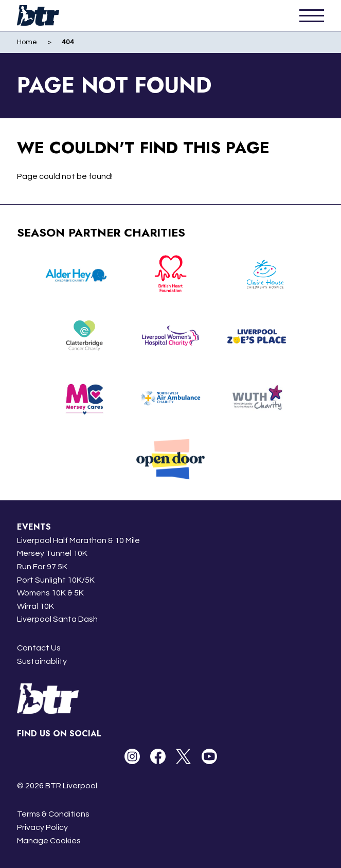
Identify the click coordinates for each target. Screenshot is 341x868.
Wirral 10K (35, 606)
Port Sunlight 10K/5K (56, 580)
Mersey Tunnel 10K (52, 553)
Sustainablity (42, 661)
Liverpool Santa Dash (57, 619)
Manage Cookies (49, 841)
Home (27, 42)
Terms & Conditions (53, 814)
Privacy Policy (42, 827)
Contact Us (39, 648)
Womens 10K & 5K (50, 593)
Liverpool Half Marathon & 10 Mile (78, 540)
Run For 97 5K (42, 567)
